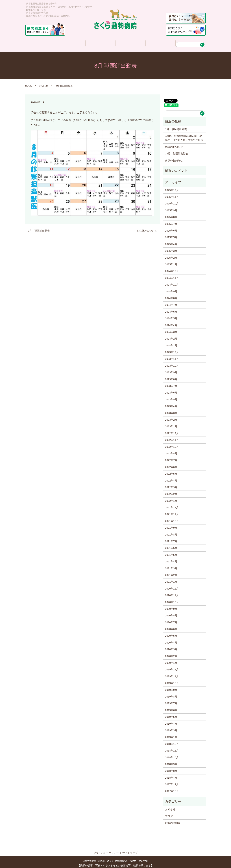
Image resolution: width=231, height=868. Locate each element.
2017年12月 (172, 782)
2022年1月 (171, 498)
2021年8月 (171, 532)
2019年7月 (171, 701)
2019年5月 (171, 714)
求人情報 (160, 43)
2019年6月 (171, 708)
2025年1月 (171, 262)
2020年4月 (171, 640)
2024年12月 (172, 269)
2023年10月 (172, 363)
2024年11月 (172, 276)
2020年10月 (172, 600)
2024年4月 (171, 323)
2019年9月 (171, 688)
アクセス (190, 43)
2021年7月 (171, 539)
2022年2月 (171, 492)
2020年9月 (171, 606)
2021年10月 (172, 519)
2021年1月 (171, 579)
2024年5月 (171, 316)
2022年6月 (171, 465)
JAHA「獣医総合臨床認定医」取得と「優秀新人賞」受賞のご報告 (184, 136)
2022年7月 (171, 458)
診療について (100, 43)
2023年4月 (171, 404)
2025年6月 (171, 228)
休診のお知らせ (174, 144)
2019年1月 (171, 735)
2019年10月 (172, 681)
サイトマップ (130, 850)
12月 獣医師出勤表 (177, 151)
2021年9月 (171, 525)
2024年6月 (171, 309)
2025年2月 (171, 255)
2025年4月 (171, 242)
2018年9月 (171, 762)
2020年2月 (171, 654)
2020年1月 (171, 660)
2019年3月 (171, 728)
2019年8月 (171, 694)
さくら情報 (130, 43)
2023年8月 (171, 377)
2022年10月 (172, 444)
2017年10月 (172, 789)
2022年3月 (171, 485)
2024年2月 (171, 336)
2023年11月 (172, 357)
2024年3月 (171, 330)
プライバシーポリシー (106, 850)
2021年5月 (171, 552)
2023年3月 (171, 411)
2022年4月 (171, 478)
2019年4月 (171, 721)
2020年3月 (171, 647)
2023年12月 (172, 350)
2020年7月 (171, 620)
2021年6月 (171, 546)
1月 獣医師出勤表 (176, 127)
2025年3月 (171, 249)
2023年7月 (171, 384)
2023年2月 (171, 417)
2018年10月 (172, 755)
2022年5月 (171, 471)
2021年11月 (172, 512)
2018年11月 (172, 748)
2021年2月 (171, 573)
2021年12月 (172, 505)
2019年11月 (172, 674)
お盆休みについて (147, 228)
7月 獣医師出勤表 (39, 228)
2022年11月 (172, 438)
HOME (29, 83)
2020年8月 (171, 613)
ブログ (169, 814)
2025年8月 (171, 215)
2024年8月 (171, 296)
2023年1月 (171, 424)
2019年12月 (172, 667)
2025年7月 (171, 222)
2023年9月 (171, 370)
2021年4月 (171, 559)
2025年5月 (171, 235)
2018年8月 (171, 768)
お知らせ (44, 83)
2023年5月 (171, 397)
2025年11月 (172, 195)
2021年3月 (171, 566)
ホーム (40, 43)
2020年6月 (171, 627)
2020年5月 (171, 633)
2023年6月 (171, 390)
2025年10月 (172, 201)
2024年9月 (171, 289)
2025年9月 (171, 208)
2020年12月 (172, 586)
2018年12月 (172, 742)
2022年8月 (171, 451)
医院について (70, 43)
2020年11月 (172, 593)
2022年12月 (172, 431)
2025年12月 (172, 188)
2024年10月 (172, 282)
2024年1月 (171, 343)
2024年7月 (171, 303)
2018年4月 (171, 775)
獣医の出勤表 (173, 821)
